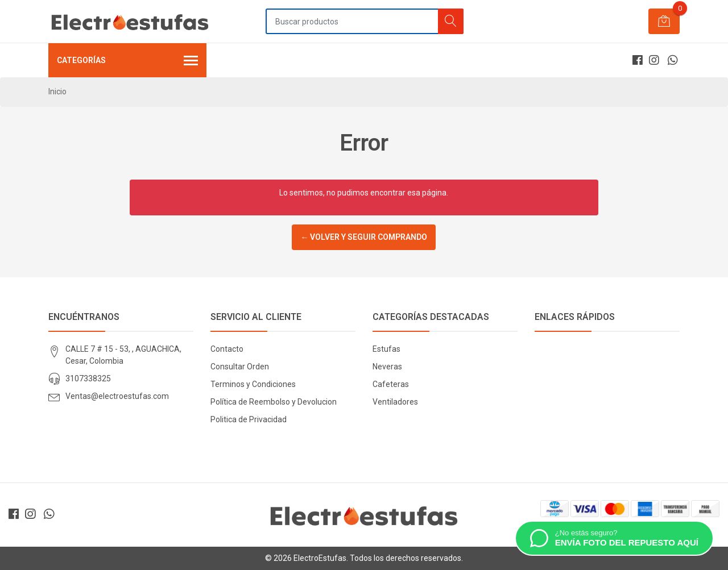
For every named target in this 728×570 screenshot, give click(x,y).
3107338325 (88, 378)
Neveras (387, 367)
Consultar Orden (240, 367)
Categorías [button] (127, 61)
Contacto (227, 349)
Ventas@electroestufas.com (117, 396)
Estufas (386, 349)
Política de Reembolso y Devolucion (274, 402)
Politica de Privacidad (249, 419)
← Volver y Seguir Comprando (364, 237)
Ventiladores (395, 402)
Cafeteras (391, 384)
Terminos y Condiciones (253, 384)
